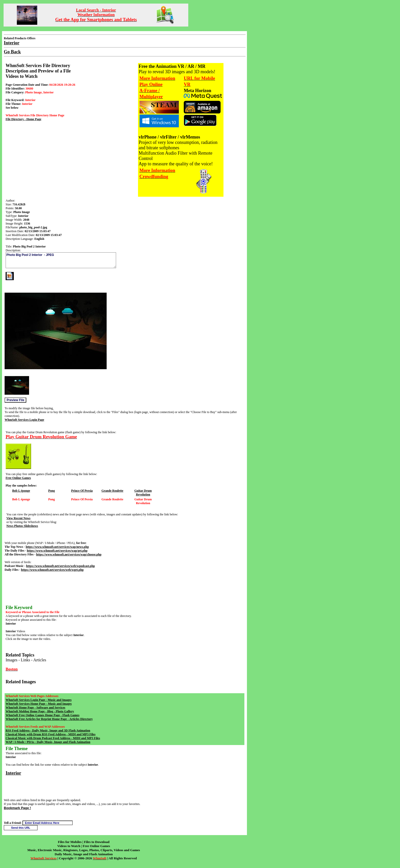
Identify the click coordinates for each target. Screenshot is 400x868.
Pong (52, 491)
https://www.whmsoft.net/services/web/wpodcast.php (60, 566)
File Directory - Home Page (23, 119)
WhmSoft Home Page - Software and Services (35, 708)
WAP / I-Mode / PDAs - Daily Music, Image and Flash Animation (48, 742)
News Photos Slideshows (22, 526)
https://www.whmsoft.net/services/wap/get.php (57, 551)
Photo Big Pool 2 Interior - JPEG (61, 260)
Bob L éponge (21, 491)
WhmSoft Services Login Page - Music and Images (39, 700)
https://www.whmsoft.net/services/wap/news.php (57, 547)
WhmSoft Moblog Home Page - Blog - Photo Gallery (40, 711)
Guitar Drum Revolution (143, 493)
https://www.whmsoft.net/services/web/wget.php (52, 570)
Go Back (12, 52)
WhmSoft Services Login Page (24, 420)
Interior (13, 773)
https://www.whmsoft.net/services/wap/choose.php (69, 554)
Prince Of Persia (82, 491)
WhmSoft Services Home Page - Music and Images (39, 704)
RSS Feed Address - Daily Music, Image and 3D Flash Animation (48, 730)
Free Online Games (18, 478)
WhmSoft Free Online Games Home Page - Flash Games (42, 715)
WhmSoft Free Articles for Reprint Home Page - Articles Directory (49, 719)
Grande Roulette (112, 491)
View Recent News (18, 518)
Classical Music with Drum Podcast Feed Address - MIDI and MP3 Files (53, 738)
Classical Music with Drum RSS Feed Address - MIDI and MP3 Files (51, 734)
